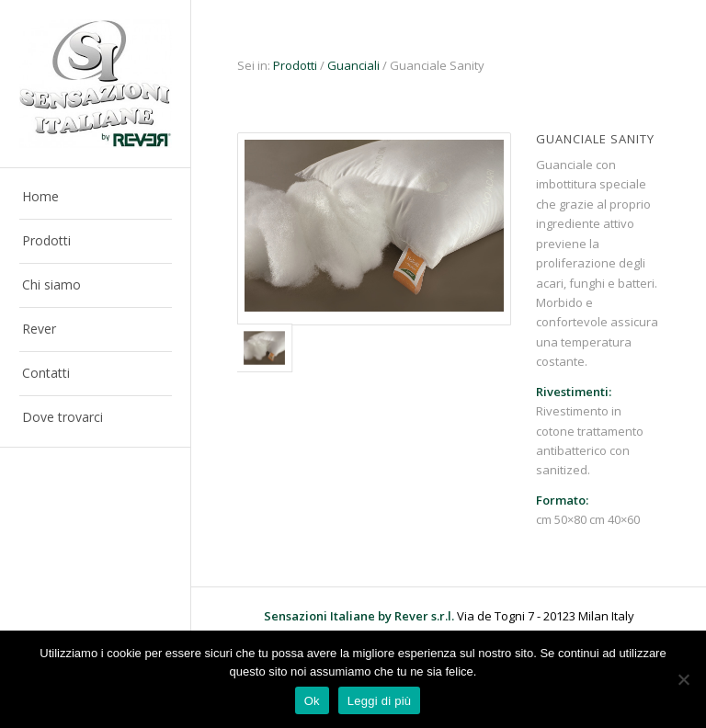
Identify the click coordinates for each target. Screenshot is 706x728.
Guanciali (353, 65)
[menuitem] (96, 198)
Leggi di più (380, 701)
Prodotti (295, 65)
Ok (312, 701)
